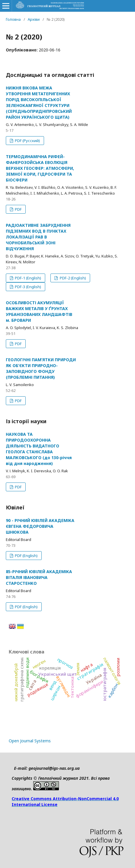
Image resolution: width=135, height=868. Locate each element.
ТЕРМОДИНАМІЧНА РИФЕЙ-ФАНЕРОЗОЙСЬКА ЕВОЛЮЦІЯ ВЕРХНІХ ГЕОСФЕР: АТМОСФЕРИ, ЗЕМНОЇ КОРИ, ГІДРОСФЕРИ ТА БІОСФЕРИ (40, 168)
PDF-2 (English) (72, 278)
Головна (13, 19)
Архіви (34, 19)
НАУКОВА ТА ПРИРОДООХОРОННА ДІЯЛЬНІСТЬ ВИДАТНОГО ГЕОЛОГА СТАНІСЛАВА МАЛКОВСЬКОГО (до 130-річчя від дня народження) (39, 449)
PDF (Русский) (27, 141)
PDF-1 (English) (28, 278)
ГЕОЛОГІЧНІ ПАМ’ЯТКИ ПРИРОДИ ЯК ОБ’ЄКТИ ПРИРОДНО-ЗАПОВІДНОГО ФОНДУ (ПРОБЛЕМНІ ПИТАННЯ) (41, 368)
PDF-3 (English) (28, 287)
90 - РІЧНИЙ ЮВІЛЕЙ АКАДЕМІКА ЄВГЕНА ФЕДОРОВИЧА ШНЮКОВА (40, 526)
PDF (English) (26, 556)
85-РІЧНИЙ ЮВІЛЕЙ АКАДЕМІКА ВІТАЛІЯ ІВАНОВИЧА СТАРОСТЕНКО (39, 577)
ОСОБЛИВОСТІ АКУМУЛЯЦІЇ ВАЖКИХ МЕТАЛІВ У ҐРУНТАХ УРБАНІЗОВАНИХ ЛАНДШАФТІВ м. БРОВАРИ (39, 311)
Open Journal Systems (30, 741)
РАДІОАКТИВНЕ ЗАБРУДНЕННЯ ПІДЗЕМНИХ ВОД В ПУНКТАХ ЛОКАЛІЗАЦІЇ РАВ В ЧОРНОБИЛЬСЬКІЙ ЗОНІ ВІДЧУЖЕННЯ (38, 237)
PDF (18, 209)
